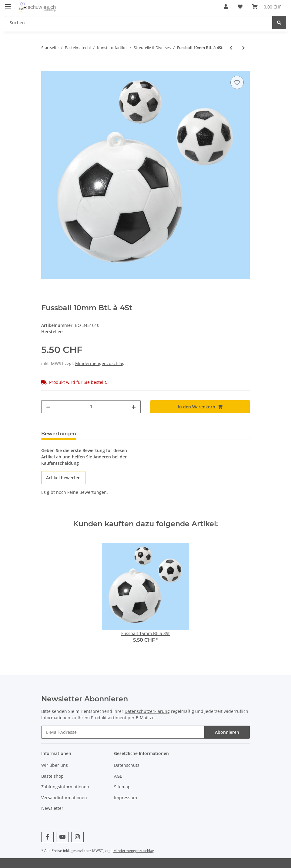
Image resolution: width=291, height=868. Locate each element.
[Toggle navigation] (8, 4)
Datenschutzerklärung (147, 711)
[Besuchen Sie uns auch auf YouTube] (62, 837)
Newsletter (52, 808)
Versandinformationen (64, 798)
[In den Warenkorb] (46, 68)
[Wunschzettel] (240, 7)
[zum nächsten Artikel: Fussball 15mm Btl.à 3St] (244, 48)
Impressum (125, 798)
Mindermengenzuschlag (100, 363)
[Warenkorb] (267, 7)
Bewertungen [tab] (59, 434)
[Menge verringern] (48, 407)
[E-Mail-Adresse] (123, 732)
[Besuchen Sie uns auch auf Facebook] (47, 837)
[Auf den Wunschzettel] (237, 82)
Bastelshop (52, 776)
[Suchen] (139, 23)
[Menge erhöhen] (134, 407)
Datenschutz (127, 765)
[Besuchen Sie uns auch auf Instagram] (77, 837)
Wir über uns (55, 765)
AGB (118, 776)
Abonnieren (227, 732)
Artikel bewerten (63, 478)
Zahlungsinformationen (65, 787)
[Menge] (91, 407)
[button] (226, 7)
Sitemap (122, 787)
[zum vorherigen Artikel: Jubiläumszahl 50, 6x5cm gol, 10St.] (231, 48)
